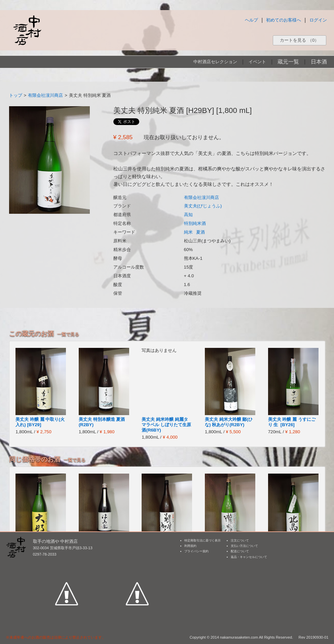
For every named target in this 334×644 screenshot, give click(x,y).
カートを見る (299, 40)
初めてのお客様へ (284, 20)
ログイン (318, 20)
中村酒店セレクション (215, 62)
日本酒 (319, 62)
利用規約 (190, 546)
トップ (16, 95)
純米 (188, 232)
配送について (240, 551)
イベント (257, 62)
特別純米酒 (195, 223)
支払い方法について (244, 546)
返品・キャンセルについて (249, 557)
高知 (188, 215)
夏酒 (200, 232)
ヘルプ (251, 20)
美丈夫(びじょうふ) (203, 206)
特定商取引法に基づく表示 (202, 540)
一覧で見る (68, 334)
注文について (240, 540)
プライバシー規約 (196, 551)
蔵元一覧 (288, 62)
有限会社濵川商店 (45, 95)
